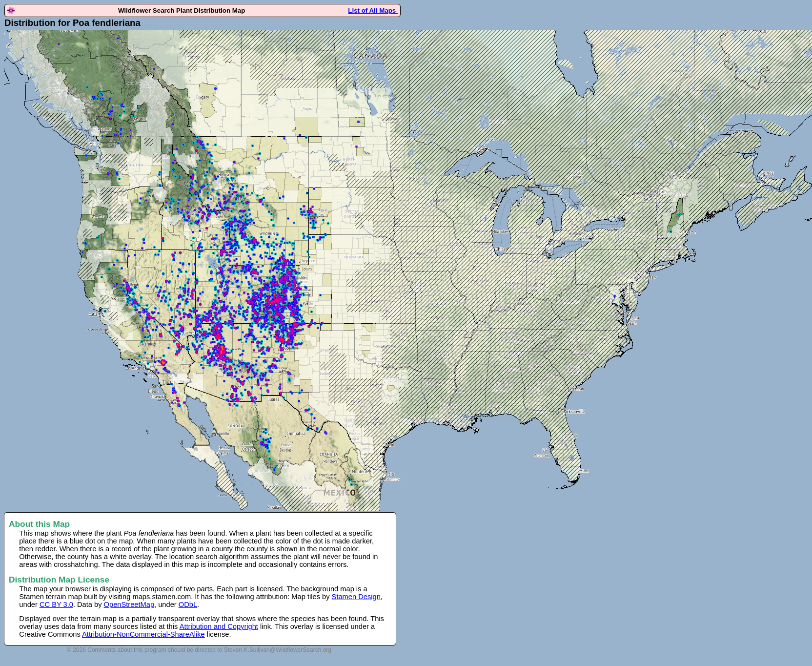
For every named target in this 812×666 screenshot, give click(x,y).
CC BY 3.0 (56, 604)
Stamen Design (356, 597)
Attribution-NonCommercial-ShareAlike (143, 634)
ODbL (188, 604)
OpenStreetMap (129, 604)
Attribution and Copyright (219, 626)
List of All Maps (373, 10)
